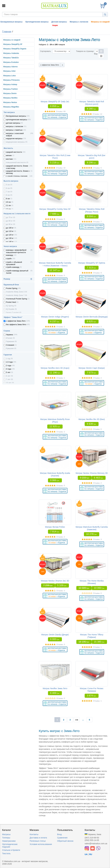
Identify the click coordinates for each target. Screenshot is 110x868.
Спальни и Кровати (11, 850)
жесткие (9, 159)
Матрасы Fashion (11, 89)
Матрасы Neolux (10, 102)
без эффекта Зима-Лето (16, 325)
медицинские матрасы (15, 142)
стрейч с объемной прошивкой (14, 263)
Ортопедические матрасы (37, 22)
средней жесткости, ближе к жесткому (17, 167)
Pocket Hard (11, 302)
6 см (8, 188)
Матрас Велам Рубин (55, 527)
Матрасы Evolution (11, 62)
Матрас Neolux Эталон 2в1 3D (55, 581)
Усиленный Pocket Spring (17, 299)
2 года (9, 366)
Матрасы (6, 834)
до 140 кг (10, 242)
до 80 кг (9, 221)
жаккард (9, 255)
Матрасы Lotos (10, 76)
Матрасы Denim (10, 93)
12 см (8, 209)
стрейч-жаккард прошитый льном (17, 272)
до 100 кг (10, 228)
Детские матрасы (59, 22)
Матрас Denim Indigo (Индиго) (55, 317)
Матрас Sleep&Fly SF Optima (92, 263)
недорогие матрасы (14, 139)
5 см (8, 185)
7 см (8, 192)
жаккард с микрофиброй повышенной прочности (16, 251)
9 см (8, 199)
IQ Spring (10, 306)
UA (86, 854)
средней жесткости (14, 152)
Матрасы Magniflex (11, 107)
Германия (10, 342)
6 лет (8, 376)
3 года (9, 369)
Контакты (34, 834)
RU (91, 854)
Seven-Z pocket (12, 313)
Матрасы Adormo (10, 67)
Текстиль (6, 853)
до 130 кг (10, 238)
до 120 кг (10, 235)
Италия (9, 338)
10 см (8, 202)
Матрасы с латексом (79, 22)
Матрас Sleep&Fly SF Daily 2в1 (55, 102)
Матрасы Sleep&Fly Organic (15, 49)
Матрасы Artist (9, 71)
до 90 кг (9, 224)
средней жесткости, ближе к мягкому (18, 172)
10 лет (9, 383)
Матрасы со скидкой (100, 22)
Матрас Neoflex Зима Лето (55, 688)
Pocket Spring (12, 288)
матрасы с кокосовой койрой (15, 135)
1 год (8, 359)
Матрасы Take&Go (11, 58)
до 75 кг (9, 217)
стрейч (9, 259)
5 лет (8, 372)
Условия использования (41, 844)
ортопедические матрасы (17, 120)
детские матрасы (13, 123)
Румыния (10, 348)
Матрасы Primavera (11, 80)
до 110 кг (10, 231)
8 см (8, 195)
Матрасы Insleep (10, 84)
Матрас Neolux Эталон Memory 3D (92, 473)
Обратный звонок (65, 841)
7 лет (8, 379)
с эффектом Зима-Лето (16, 321)
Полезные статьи (38, 841)
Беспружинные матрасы (12, 22)
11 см (8, 206)
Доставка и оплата (38, 838)
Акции (55, 25)
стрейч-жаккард (13, 267)
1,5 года (9, 362)
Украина (9, 335)
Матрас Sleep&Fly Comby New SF (55, 209)
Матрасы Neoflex (10, 98)
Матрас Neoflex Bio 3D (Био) (92, 419)
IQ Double (10, 309)
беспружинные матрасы (16, 116)
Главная (7, 32)
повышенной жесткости (16, 162)
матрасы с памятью (14, 130)
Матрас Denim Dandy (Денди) (55, 635)
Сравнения (62, 838)
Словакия (10, 345)
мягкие (9, 156)
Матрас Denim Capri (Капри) (92, 368)
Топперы (6, 838)
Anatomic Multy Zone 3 (15, 292)
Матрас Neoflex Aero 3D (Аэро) (55, 368)
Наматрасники (9, 841)
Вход (59, 834)
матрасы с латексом (14, 126)
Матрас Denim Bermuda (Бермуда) (92, 317)
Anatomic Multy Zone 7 (15, 295)
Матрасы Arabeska (11, 53)
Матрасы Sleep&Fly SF (13, 44)
